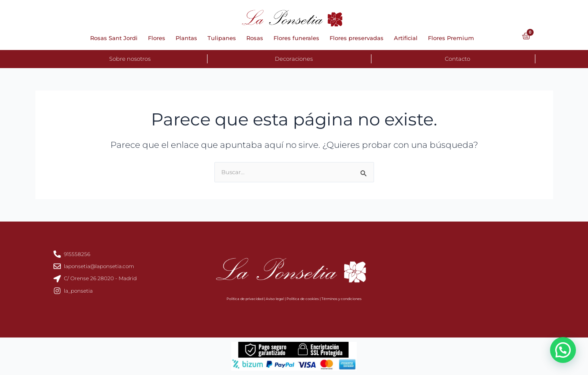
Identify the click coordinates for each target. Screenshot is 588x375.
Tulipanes (222, 38)
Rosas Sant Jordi (114, 38)
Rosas (255, 38)
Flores (157, 38)
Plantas (186, 38)
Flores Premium (451, 38)
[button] (563, 350)
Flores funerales (296, 38)
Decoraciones (294, 59)
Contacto (458, 59)
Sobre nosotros (130, 59)
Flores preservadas (357, 38)
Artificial (406, 38)
